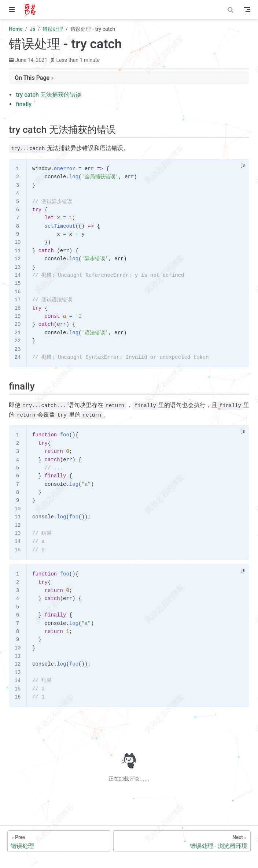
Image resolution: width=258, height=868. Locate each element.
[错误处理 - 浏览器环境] (182, 841)
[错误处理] (59, 841)
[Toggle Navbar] (247, 10)
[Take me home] (32, 10)
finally (24, 104)
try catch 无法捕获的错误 (48, 95)
